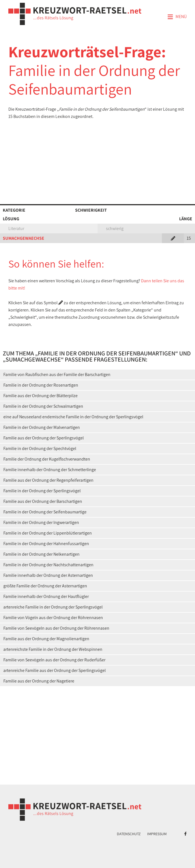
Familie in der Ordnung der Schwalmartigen (43, 406)
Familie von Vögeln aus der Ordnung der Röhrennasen (53, 618)
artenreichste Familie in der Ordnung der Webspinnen (53, 649)
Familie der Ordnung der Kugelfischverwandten (47, 459)
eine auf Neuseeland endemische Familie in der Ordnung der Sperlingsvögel (73, 417)
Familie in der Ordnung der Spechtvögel (40, 448)
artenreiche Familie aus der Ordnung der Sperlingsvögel (55, 670)
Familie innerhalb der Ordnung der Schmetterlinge (50, 470)
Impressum (157, 834)
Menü (177, 17)
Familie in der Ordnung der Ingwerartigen (41, 522)
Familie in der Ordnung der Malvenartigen (42, 427)
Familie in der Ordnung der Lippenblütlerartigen (48, 533)
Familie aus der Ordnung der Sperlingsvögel (44, 438)
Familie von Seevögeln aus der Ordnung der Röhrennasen (56, 628)
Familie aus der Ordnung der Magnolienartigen (46, 639)
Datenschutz (129, 834)
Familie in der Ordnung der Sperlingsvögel (42, 491)
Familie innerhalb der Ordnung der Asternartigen (48, 575)
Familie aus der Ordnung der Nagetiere (39, 681)
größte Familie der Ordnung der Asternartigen (45, 586)
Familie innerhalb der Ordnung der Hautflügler (46, 596)
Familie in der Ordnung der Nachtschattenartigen (48, 565)
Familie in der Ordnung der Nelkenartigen (41, 554)
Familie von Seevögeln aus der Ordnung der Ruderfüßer (54, 660)
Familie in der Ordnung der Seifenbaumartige (45, 512)
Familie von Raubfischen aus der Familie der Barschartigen (57, 374)
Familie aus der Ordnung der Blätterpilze (40, 396)
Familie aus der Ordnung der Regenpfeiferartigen (48, 480)
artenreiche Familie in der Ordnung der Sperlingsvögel (53, 607)
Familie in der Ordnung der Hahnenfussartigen (46, 544)
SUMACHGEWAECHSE (24, 238)
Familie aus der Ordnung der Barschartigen (43, 501)
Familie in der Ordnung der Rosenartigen (41, 385)
